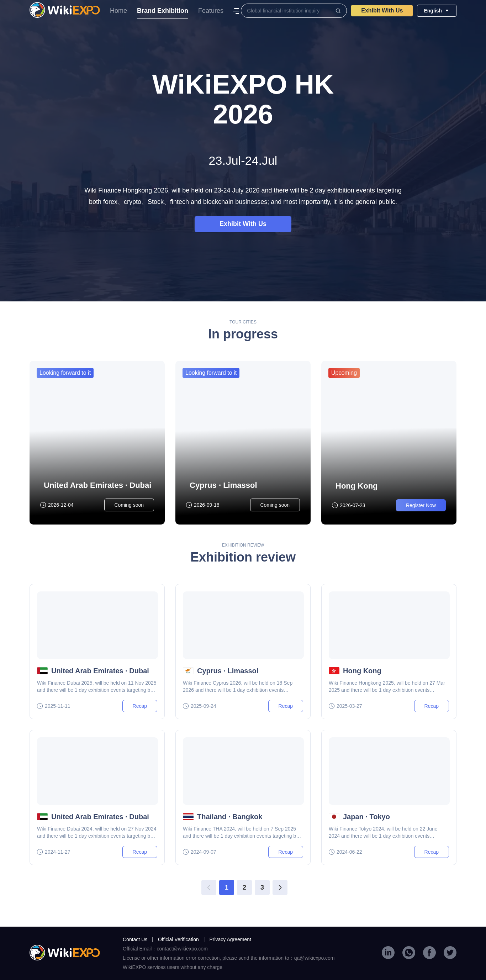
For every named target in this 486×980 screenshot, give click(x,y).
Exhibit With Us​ (382, 10)
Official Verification (181, 939)
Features (211, 11)
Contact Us (138, 939)
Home (118, 11)
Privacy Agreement (230, 939)
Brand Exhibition (163, 13)
